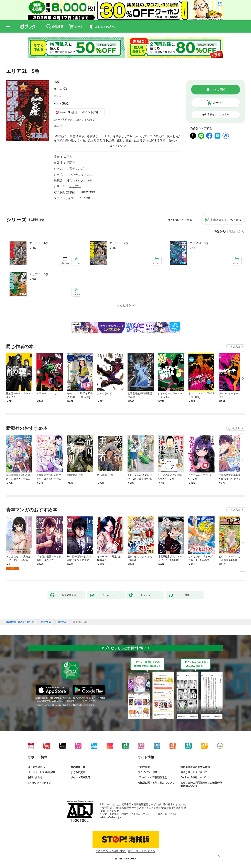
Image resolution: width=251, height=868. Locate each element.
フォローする (65, 89)
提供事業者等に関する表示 (195, 767)
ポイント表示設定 (80, 777)
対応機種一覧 (78, 767)
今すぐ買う (219, 90)
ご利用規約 (144, 767)
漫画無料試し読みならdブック (20, 622)
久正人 (58, 89)
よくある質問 (78, 772)
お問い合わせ (35, 777)
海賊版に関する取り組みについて (156, 783)
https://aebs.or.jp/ (112, 817)
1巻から (220, 231)
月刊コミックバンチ (79, 180)
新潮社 (71, 163)
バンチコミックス (81, 174)
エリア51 (75, 186)
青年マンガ (76, 169)
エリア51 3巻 (199, 243)
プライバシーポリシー (150, 772)
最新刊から (237, 231)
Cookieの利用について (193, 777)
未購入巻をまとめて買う (226, 220)
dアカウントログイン (39, 783)
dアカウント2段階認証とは (153, 777)
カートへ (219, 103)
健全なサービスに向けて (194, 772)
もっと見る (234, 347)
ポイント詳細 (90, 112)
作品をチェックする (218, 114)
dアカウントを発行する (111, 851)
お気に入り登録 (183, 220)
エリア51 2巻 (119, 243)
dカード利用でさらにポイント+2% (73, 120)
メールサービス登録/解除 (41, 772)
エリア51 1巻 (39, 243)
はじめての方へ (36, 767)
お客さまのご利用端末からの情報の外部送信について (201, 784)
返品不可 (59, 126)
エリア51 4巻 (39, 274)
